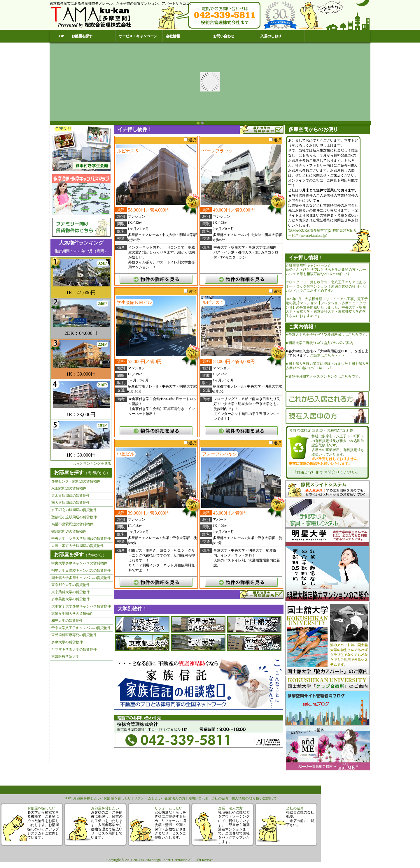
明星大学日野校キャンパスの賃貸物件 (81, 571)
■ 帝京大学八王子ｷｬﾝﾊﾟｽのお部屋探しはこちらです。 (327, 334)
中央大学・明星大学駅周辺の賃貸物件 (81, 538)
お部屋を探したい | (88, 798)
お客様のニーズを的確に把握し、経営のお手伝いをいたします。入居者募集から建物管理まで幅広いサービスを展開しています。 (107, 825)
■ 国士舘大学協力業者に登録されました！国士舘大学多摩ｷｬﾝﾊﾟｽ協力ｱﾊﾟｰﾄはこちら (327, 366)
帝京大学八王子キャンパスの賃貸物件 (81, 628)
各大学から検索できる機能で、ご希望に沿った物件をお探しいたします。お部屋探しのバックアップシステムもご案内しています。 (43, 825)
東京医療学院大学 (65, 656)
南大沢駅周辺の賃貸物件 (71, 503)
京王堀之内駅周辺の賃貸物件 (74, 510)
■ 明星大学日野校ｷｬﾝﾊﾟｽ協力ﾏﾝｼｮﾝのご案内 (319, 343)
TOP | (69, 798)
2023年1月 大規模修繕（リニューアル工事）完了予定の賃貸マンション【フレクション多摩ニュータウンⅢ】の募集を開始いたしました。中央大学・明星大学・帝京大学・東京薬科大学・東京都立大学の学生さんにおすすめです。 (327, 307)
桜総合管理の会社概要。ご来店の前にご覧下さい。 (300, 819)
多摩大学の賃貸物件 (67, 642)
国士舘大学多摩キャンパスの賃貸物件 (81, 578)
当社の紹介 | (221, 798)
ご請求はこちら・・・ (328, 355)
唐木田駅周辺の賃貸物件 (71, 496)
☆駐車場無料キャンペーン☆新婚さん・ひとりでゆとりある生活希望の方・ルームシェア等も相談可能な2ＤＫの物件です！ (326, 270)
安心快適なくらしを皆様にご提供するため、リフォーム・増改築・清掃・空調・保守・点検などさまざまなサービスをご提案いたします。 (170, 825)
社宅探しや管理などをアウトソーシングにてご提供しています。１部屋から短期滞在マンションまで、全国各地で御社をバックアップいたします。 (234, 827)
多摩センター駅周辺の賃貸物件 (76, 481)
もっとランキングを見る (92, 464)
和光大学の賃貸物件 (67, 621)
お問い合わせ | (199, 798)
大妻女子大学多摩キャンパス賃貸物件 (81, 606)
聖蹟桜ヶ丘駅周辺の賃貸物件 (74, 517)
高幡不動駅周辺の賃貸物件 (72, 524)
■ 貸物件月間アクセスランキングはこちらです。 (324, 376)
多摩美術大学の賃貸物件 (71, 599)
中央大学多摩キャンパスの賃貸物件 (79, 563)
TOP (60, 36)
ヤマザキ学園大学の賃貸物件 (74, 649)
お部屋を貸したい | (119, 798)
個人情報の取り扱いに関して (254, 798)
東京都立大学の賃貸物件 (71, 585)
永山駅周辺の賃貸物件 (69, 488)
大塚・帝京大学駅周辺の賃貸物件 (78, 546)
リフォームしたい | (149, 798)
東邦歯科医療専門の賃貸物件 (74, 635)
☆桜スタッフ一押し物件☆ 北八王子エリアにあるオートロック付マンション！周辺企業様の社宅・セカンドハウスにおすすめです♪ (326, 286)
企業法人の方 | (176, 798)
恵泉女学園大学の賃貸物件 (72, 614)
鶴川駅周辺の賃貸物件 (69, 531)
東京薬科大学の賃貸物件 (71, 592)
